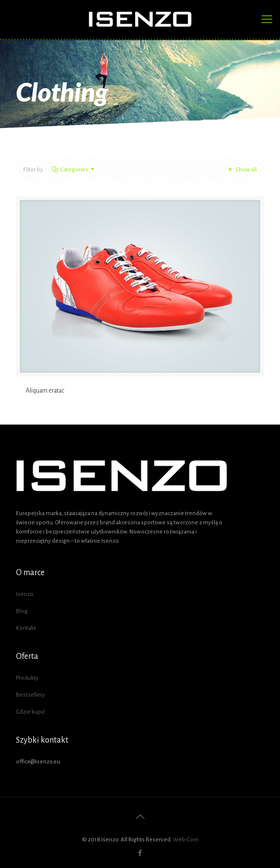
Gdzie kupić (31, 712)
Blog (22, 611)
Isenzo (25, 594)
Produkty (27, 678)
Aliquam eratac (45, 391)
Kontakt (26, 628)
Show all (241, 170)
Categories (74, 170)
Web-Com (186, 840)
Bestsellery (31, 695)
